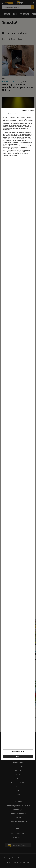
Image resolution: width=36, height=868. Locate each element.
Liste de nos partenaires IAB (10, 155)
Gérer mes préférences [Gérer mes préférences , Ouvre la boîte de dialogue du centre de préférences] (18, 751)
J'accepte (18, 756)
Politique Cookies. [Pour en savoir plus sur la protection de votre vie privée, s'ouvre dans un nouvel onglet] (21, 140)
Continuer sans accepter (27, 111)
